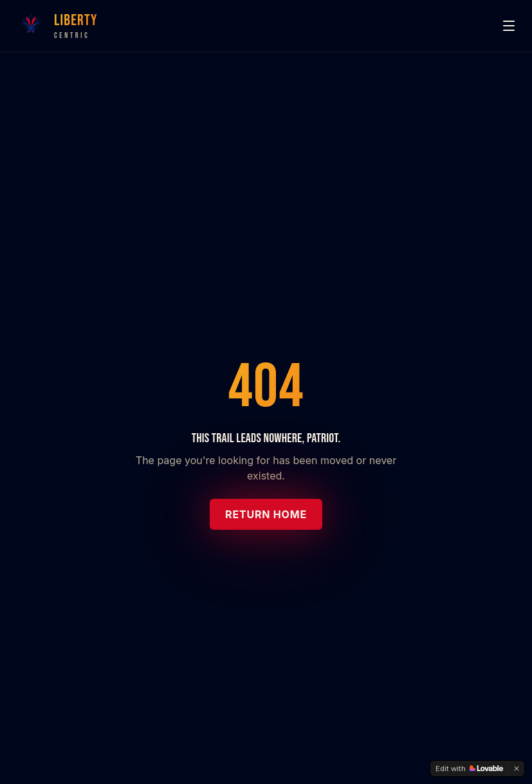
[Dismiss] (517, 769)
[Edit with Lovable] (469, 769)
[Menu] (509, 26)
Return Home (266, 514)
